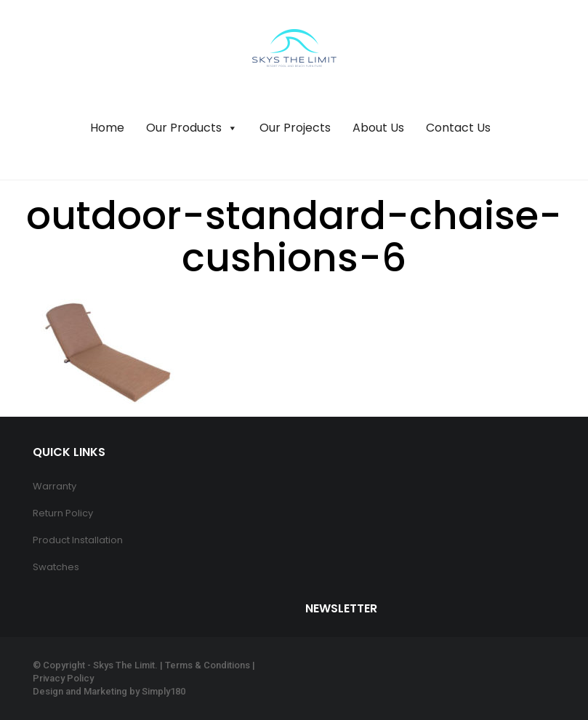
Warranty (55, 486)
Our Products (192, 128)
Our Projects (295, 128)
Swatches (56, 567)
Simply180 (164, 691)
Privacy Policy (63, 678)
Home (107, 128)
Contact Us (458, 128)
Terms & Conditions (208, 665)
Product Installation (78, 540)
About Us (378, 128)
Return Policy (63, 513)
